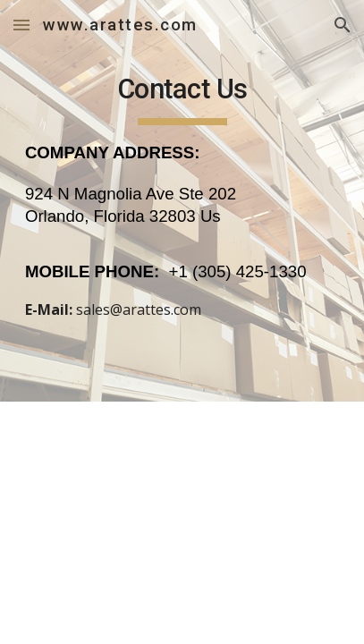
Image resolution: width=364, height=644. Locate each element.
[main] (182, 201)
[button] (21, 25)
